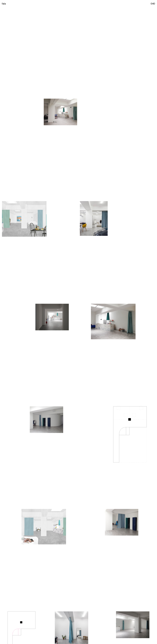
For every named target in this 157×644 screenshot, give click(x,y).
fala (4, 3)
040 (153, 3)
